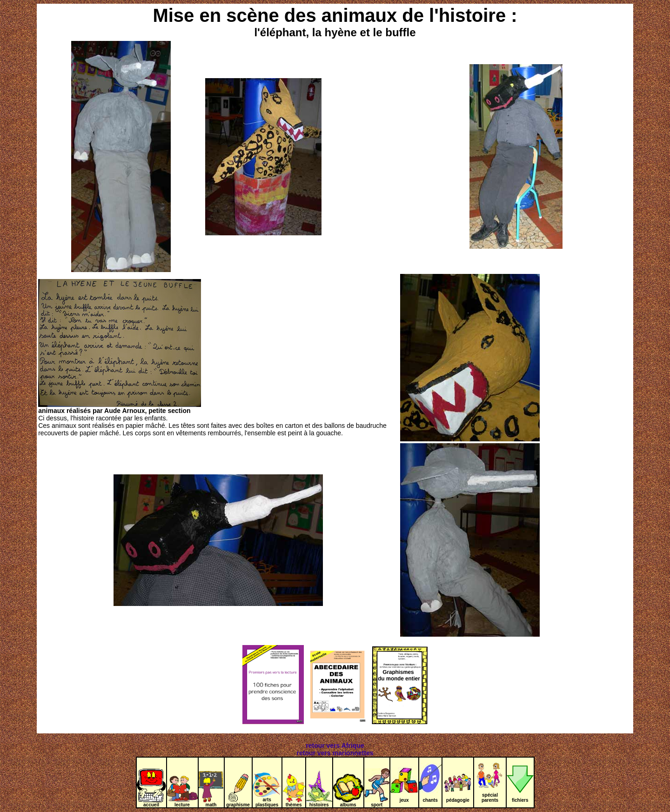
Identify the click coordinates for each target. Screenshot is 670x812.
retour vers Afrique (335, 745)
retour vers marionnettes (335, 753)
